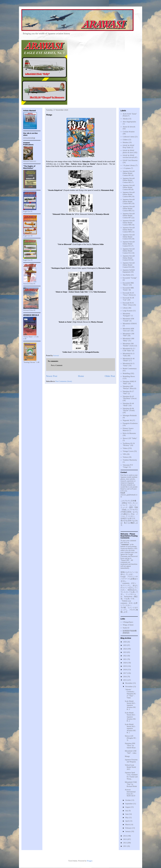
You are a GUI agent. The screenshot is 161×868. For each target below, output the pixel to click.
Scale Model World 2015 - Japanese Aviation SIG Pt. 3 (130, 705)
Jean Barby (127, 275)
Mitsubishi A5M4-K (130, 324)
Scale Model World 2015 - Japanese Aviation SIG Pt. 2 (130, 717)
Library (125, 308)
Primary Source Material (128, 429)
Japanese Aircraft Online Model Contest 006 (129, 209)
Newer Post (52, 376)
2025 (125, 645)
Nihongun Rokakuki (130, 416)
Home (81, 376)
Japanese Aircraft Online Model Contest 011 (129, 244)
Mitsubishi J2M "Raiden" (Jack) (128, 345)
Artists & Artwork (129, 127)
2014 (125, 836)
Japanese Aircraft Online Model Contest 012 (129, 251)
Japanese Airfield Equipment (129, 271)
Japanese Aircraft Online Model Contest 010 (129, 237)
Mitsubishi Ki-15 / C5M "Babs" (129, 350)
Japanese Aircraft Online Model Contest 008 (129, 223)
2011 (125, 846)
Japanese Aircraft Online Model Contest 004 (129, 194)
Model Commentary (130, 369)
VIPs (124, 454)
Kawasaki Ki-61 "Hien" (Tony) (128, 304)
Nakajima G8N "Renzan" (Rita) (128, 387)
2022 (125, 656)
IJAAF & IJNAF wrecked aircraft (128, 156)
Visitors (125, 457)
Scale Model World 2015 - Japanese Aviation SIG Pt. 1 (130, 729)
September (129, 804)
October (128, 800)
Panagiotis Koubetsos (130, 423)
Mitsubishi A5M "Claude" (128, 320)
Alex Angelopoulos (129, 122)
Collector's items (128, 137)
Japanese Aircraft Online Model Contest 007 (129, 216)
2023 (125, 652)
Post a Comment (57, 365)
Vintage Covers (128, 451)
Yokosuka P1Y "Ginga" (128, 466)
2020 (125, 663)
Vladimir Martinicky (130, 460)
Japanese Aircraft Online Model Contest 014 (129, 265)
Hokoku (125, 142)
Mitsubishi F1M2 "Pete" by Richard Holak (131, 784)
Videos (125, 448)
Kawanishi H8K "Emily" (128, 289)
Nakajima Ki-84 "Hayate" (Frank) (129, 410)
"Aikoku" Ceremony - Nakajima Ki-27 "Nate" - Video (130, 694)
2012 (125, 843)
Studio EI (126, 628)
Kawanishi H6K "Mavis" (128, 284)
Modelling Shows (129, 376)
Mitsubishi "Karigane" (127, 315)
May (127, 818)
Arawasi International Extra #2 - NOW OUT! (130, 793)
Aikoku (125, 119)
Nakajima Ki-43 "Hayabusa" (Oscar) (130, 398)
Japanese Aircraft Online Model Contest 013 (129, 258)
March (128, 825)
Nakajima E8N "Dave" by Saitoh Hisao (130, 746)
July (127, 811)
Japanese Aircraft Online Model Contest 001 (129, 173)
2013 (125, 839)
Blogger (90, 861)
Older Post (110, 376)
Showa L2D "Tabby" (130, 438)
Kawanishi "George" (130, 278)
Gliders (125, 140)
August (128, 807)
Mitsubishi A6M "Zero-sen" (128, 330)
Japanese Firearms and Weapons (131, 761)
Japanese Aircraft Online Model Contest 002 (129, 180)
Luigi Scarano (128, 311)
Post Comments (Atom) (64, 381)
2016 (125, 677)
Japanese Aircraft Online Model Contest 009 (129, 230)
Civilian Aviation (129, 132)
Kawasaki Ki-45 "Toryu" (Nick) (128, 294)
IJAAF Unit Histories (130, 160)
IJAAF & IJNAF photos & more (128, 152)
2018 (125, 670)
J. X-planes (127, 168)
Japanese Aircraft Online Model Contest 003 (129, 187)
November (129, 687)
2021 (125, 659)
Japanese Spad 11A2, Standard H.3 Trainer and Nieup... (131, 776)
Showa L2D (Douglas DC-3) (131, 738)
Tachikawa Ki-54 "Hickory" (129, 444)
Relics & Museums (129, 433)
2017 (125, 673)
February (129, 828)
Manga (127, 756)
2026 (125, 642)
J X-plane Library (129, 165)
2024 (125, 649)
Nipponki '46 (127, 420)
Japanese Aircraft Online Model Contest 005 (129, 202)
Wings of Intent (128, 625)
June (127, 814)
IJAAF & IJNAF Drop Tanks (128, 146)
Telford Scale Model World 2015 (130, 767)
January (128, 831)
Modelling (126, 373)
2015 (125, 680)
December (129, 683)
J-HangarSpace (128, 622)
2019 (125, 666)
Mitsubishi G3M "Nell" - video (131, 752)
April (127, 821)
